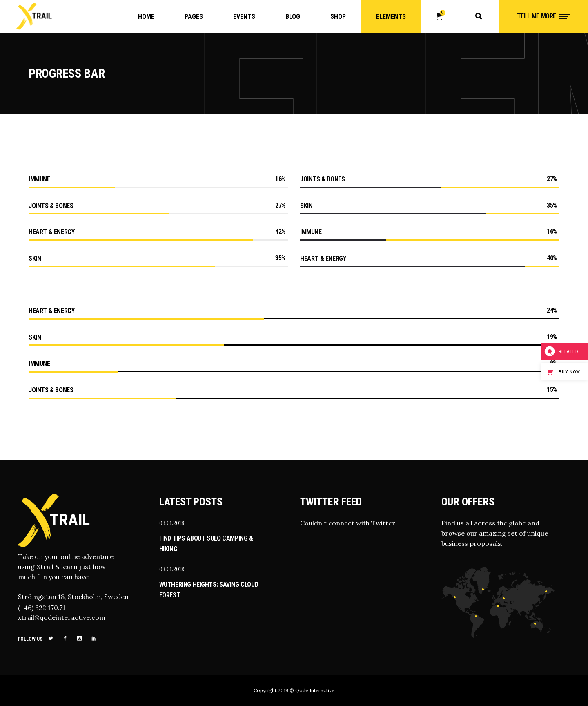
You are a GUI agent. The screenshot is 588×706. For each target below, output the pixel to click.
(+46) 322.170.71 (42, 608)
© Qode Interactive (312, 690)
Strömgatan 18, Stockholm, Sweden (73, 597)
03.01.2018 (172, 523)
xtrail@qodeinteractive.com (62, 617)
